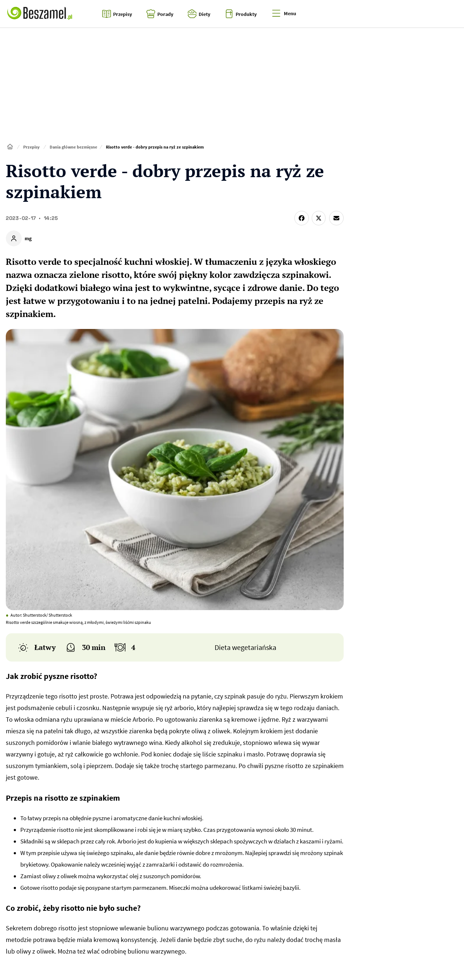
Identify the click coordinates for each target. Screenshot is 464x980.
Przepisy (31, 147)
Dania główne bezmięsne (73, 147)
